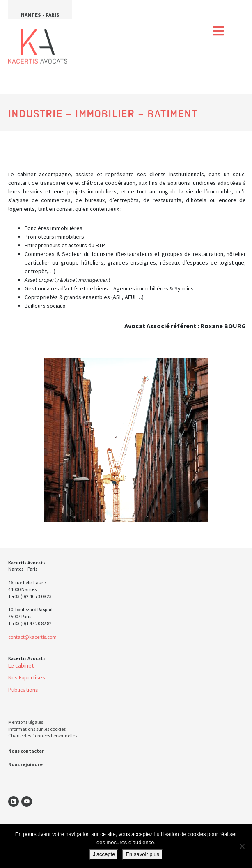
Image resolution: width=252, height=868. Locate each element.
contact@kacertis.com (32, 637)
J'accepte (104, 854)
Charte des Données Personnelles (43, 736)
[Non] (242, 846)
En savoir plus (142, 854)
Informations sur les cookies (37, 729)
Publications (23, 690)
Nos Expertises (27, 677)
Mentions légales (26, 722)
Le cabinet (21, 665)
